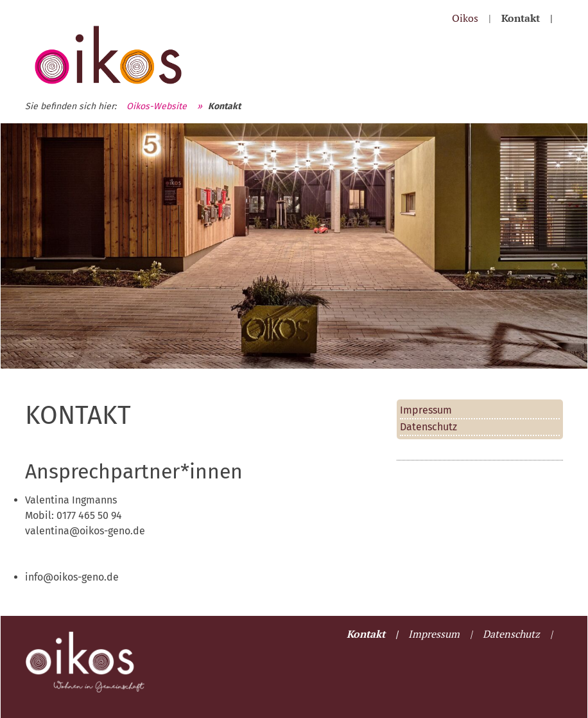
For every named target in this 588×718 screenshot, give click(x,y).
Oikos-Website (157, 106)
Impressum (426, 410)
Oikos (465, 18)
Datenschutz (428, 427)
